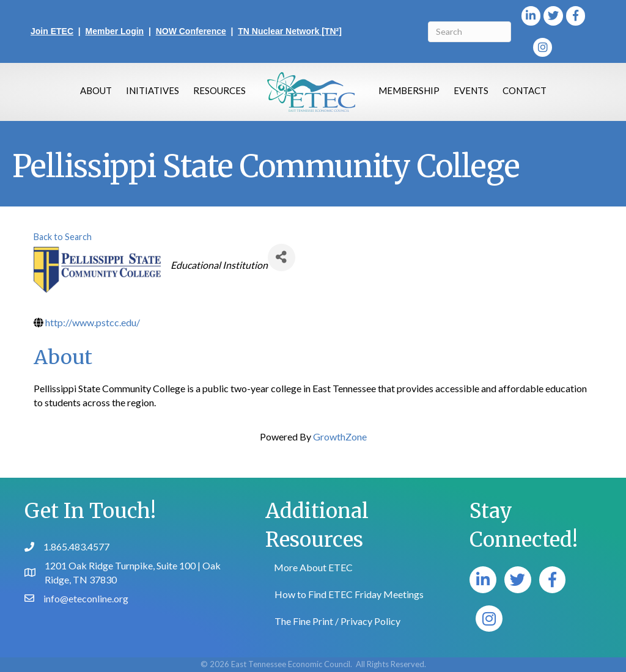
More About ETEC (313, 567)
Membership (409, 90)
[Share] (282, 257)
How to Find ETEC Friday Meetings (349, 594)
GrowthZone (340, 436)
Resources (219, 90)
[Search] (469, 32)
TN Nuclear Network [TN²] (290, 31)
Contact (525, 90)
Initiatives (153, 90)
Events (471, 90)
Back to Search (63, 237)
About (96, 90)
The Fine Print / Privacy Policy (337, 621)
